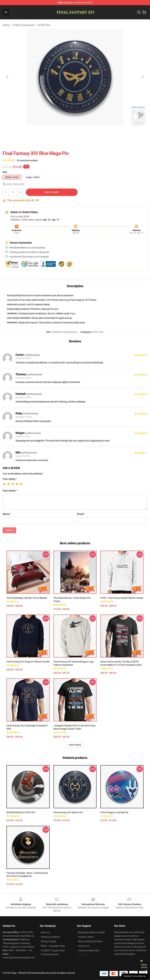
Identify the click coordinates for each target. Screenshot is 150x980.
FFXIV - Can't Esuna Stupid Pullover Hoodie (122, 598)
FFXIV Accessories (24, 25)
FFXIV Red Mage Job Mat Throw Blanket (27, 598)
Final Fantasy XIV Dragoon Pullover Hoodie (28, 662)
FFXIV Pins (44, 25)
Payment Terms (86, 937)
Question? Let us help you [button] (135, 976)
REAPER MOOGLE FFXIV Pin (21, 812)
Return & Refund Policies (90, 941)
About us (45, 932)
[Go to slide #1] (67, 132)
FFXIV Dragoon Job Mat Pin (114, 812)
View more (75, 745)
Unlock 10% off (144, 966)
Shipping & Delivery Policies (91, 932)
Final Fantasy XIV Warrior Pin (68, 812)
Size (5, 172)
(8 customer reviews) (27, 160)
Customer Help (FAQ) (88, 950)
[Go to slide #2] (83, 132)
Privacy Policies (48, 941)
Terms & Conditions (50, 937)
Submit (9, 530)
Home (6, 25)
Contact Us (83, 946)
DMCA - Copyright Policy (53, 946)
